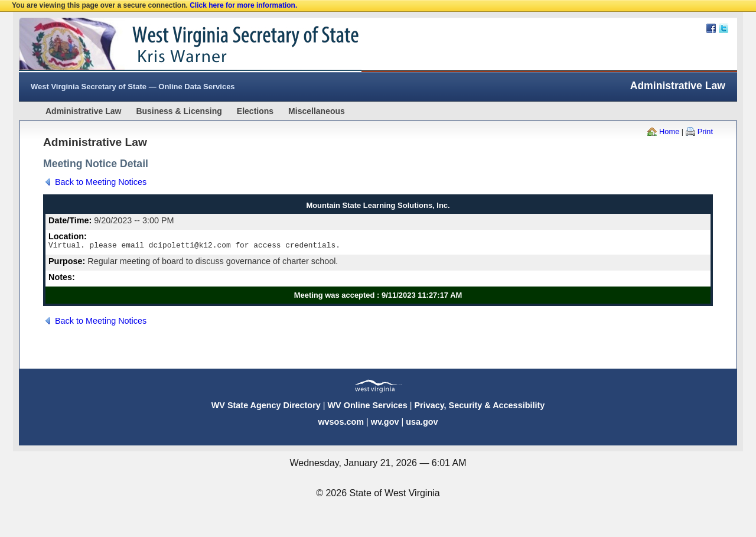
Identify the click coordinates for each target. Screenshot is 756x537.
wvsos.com (341, 424)
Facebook (711, 28)
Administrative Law (83, 111)
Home (669, 131)
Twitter (724, 28)
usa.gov (422, 424)
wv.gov (385, 424)
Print (705, 131)
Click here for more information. (243, 5)
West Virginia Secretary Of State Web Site (171, 45)
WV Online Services (368, 407)
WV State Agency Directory (266, 407)
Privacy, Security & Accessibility (479, 407)
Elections (255, 111)
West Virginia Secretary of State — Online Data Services (133, 87)
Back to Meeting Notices (101, 182)
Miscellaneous (317, 111)
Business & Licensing (179, 111)
